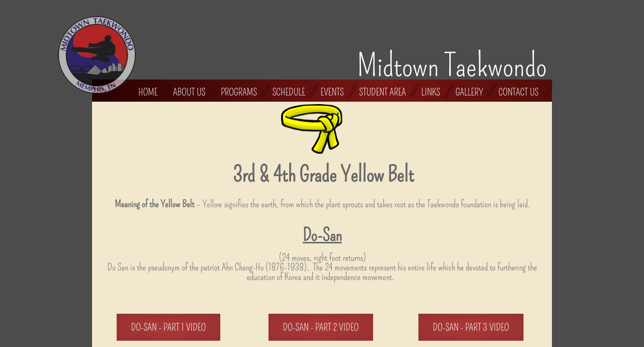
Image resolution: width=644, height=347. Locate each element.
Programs (239, 92)
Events (332, 92)
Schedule (289, 92)
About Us (189, 92)
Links (431, 92)
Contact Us (518, 92)
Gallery (469, 92)
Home (148, 92)
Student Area (382, 92)
